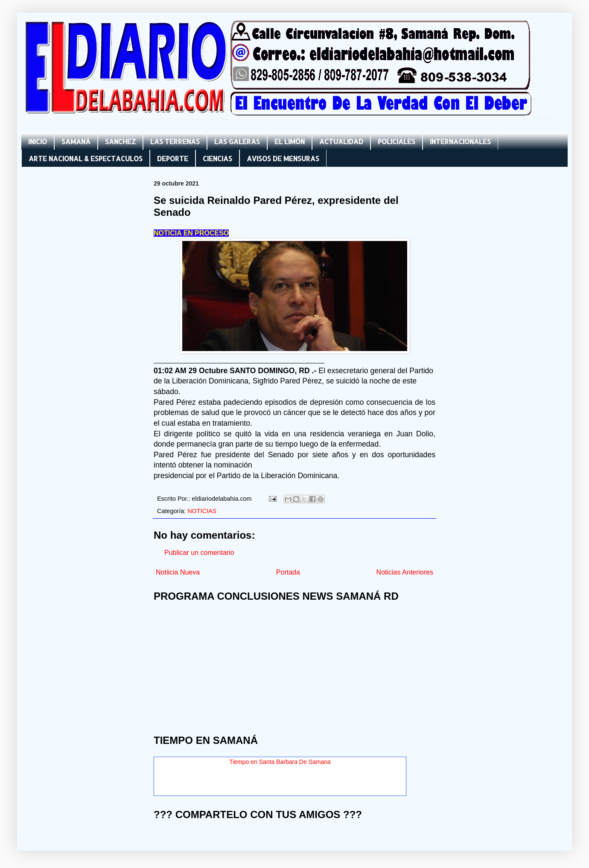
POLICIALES (397, 141)
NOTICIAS (202, 511)
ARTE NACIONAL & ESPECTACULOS (86, 158)
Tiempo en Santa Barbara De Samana (280, 762)
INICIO (38, 141)
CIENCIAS (217, 158)
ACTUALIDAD (341, 141)
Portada (288, 572)
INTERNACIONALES (460, 141)
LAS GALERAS (237, 141)
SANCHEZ (120, 141)
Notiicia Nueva (178, 572)
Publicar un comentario (199, 553)
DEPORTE (173, 158)
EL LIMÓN (290, 141)
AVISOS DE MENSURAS (283, 158)
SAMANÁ (76, 141)
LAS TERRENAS (175, 141)
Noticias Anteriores (405, 572)
